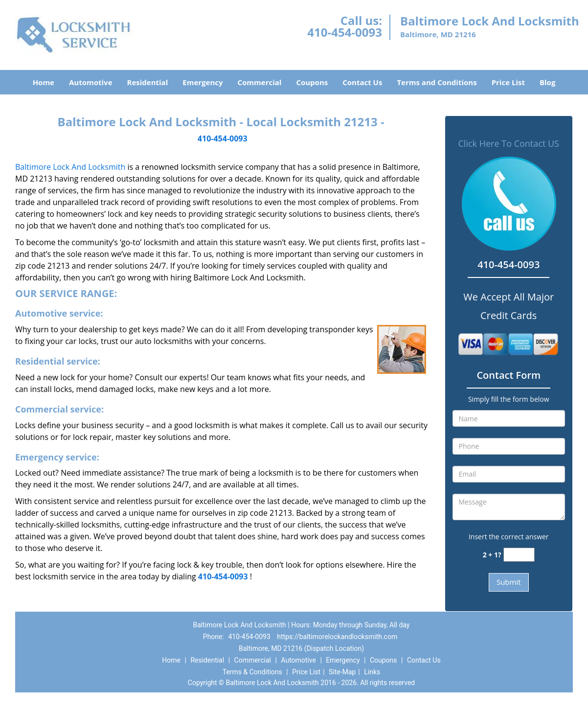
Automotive (91, 82)
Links (372, 672)
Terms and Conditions (437, 82)
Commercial (260, 82)
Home (44, 82)
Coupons (312, 82)
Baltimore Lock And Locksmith (70, 167)
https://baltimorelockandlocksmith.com (337, 637)
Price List (508, 82)
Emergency (203, 82)
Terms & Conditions (252, 672)
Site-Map (342, 672)
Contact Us (362, 82)
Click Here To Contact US (509, 143)
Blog (547, 82)
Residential (148, 82)
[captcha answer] (519, 555)
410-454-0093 (345, 32)
